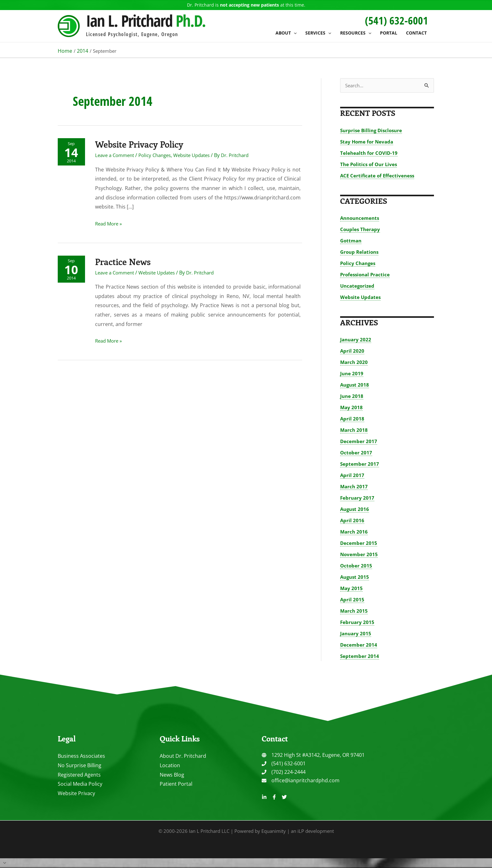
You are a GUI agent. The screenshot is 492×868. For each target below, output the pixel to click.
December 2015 (359, 543)
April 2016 (352, 521)
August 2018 (355, 385)
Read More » (111, 224)
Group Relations (361, 252)
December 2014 (359, 645)
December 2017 (359, 442)
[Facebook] (274, 797)
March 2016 (354, 532)
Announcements (361, 218)
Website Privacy (76, 794)
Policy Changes (161, 155)
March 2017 (354, 487)
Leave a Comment (118, 155)
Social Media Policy (80, 784)
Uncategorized (358, 286)
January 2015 (356, 634)
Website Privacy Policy (144, 144)
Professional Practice (366, 275)
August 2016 (355, 509)
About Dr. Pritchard (183, 756)
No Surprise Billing (80, 766)
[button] (294, 33)
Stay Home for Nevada (368, 142)
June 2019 (352, 374)
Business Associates (81, 756)
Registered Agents (79, 775)
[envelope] (301, 781)
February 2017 (358, 498)
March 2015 (354, 611)
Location (170, 766)
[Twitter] (284, 797)
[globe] (313, 755)
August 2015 (355, 577)
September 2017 (360, 464)
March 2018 (354, 430)
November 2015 (359, 555)
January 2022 (356, 340)
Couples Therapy (361, 230)
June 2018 (352, 396)
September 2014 (360, 656)
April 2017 (352, 475)
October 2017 (356, 453)
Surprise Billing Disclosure (373, 131)
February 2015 (358, 622)
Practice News (126, 261)
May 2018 (352, 408)
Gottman (352, 241)
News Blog (172, 775)
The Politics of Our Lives (370, 165)
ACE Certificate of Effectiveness (379, 176)
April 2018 (352, 419)
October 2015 (356, 566)
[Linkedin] (264, 797)
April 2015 (352, 600)
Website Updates (201, 155)
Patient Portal (176, 784)
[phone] (284, 764)
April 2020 (352, 351)
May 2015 (352, 589)
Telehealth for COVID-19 (370, 153)
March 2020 (354, 362)
